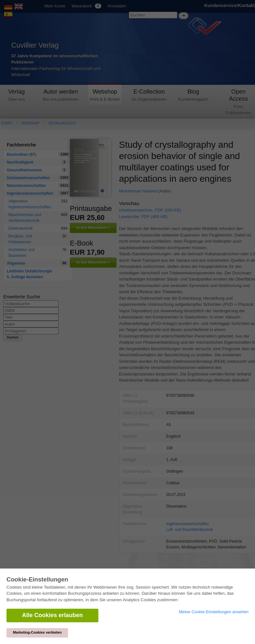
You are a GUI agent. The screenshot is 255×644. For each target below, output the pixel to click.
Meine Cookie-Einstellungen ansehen (214, 612)
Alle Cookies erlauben (52, 615)
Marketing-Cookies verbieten (37, 632)
